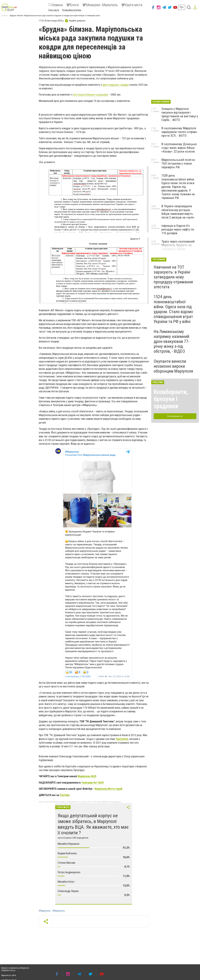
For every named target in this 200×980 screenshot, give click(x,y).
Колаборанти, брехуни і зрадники (171, 399)
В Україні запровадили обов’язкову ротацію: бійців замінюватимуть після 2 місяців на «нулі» (178, 212)
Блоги (73, 5)
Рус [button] (182, 7)
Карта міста (132, 5)
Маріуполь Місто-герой (108, 789)
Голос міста (54, 10)
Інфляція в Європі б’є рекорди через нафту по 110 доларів (178, 229)
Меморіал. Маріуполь (100, 5)
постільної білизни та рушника (91, 95)
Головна (4, 16)
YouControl (122, 739)
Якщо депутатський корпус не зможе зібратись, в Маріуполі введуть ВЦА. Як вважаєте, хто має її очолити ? (93, 824)
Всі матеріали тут (175, 416)
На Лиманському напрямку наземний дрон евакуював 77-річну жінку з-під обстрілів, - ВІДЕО (172, 341)
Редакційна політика (72, 10)
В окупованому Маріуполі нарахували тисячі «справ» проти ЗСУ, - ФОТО (179, 132)
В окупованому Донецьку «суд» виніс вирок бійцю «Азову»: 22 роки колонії (179, 148)
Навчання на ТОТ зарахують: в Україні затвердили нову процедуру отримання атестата (173, 277)
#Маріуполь (45, 911)
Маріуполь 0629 (87, 776)
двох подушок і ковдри (116, 85)
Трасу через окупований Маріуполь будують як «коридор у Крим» (178, 245)
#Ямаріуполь (59, 911)
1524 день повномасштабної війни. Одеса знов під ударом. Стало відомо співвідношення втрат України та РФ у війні (173, 309)
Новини (55, 5)
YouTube (65, 795)
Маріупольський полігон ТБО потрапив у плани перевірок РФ (178, 163)
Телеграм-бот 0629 (92, 783)
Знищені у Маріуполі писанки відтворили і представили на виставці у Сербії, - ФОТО (180, 114)
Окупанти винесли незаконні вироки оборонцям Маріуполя (173, 366)
